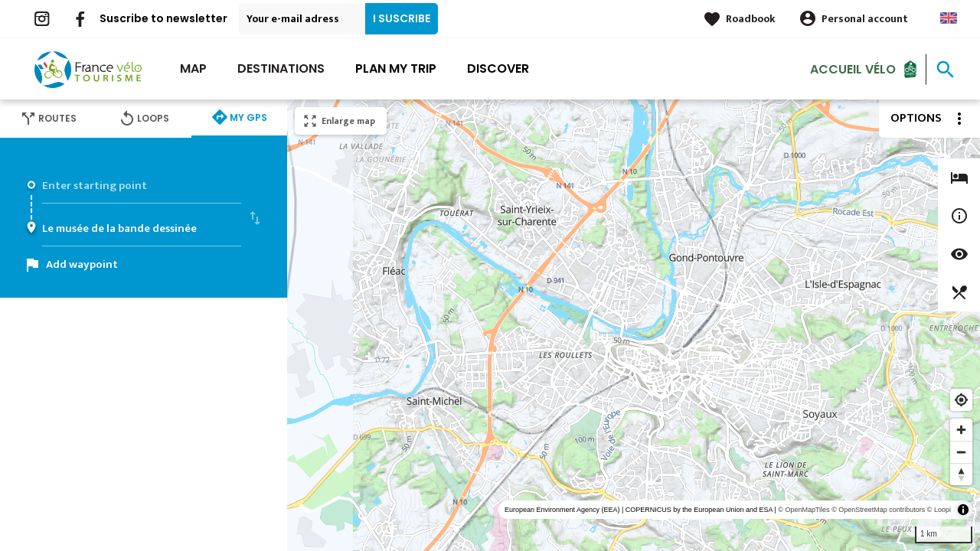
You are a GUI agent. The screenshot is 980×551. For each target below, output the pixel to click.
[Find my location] (961, 400)
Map (193, 68)
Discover (498, 68)
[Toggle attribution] (963, 510)
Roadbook (751, 19)
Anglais (949, 18)
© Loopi (939, 510)
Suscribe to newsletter (163, 18)
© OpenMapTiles (804, 510)
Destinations (281, 68)
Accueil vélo (853, 68)
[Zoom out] (961, 452)
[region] (634, 325)
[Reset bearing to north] (961, 474)
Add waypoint (82, 264)
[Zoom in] (961, 430)
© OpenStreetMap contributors (878, 510)
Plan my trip (396, 68)
